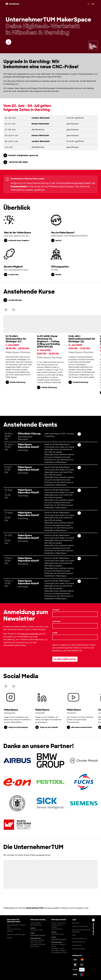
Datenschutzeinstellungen (16, 935)
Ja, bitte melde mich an (65, 659)
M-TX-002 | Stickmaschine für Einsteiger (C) (16, 339)
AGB (74, 935)
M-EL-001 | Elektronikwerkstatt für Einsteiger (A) (82, 339)
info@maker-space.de (38, 935)
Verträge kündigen (79, 949)
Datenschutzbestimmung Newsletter (81, 931)
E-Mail (55, 633)
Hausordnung (77, 945)
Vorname (56, 610)
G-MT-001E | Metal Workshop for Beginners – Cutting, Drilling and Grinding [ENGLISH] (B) (48, 341)
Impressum (76, 923)
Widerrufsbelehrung (79, 939)
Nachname (57, 621)
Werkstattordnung (79, 942)
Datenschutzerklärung (31, 634)
